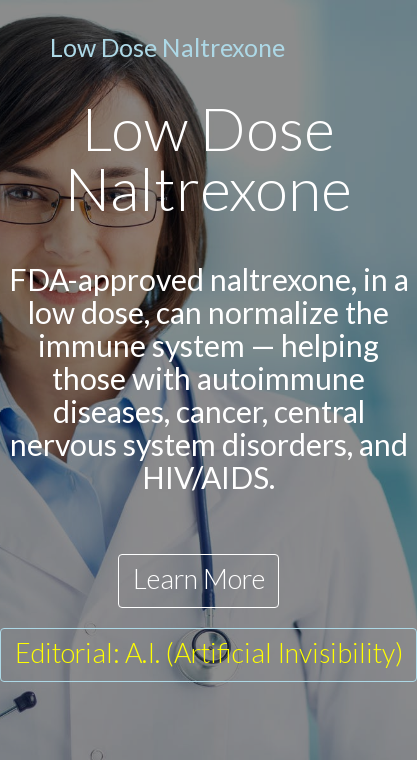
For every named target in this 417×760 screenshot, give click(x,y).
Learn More (199, 578)
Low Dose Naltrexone (167, 47)
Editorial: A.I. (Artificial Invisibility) (209, 652)
